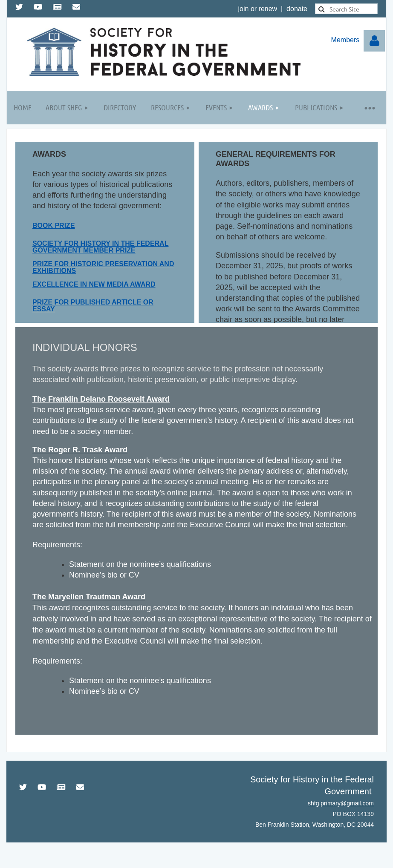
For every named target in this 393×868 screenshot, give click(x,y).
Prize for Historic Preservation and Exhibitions (103, 267)
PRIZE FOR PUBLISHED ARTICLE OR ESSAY (93, 306)
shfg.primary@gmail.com (341, 803)
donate (297, 9)
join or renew (258, 9)
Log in (374, 41)
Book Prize (54, 226)
